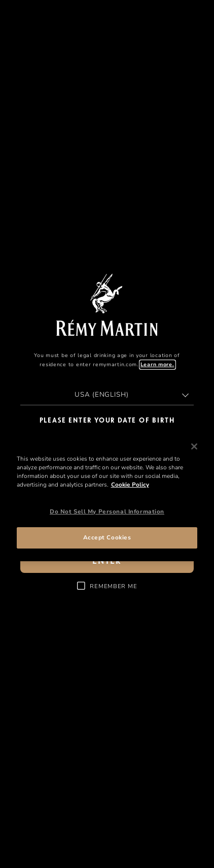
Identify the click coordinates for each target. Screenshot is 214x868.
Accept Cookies (107, 537)
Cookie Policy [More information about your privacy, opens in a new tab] (130, 485)
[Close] (194, 446)
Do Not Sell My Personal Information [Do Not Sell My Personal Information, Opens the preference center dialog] (107, 511)
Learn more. (157, 365)
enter (107, 561)
